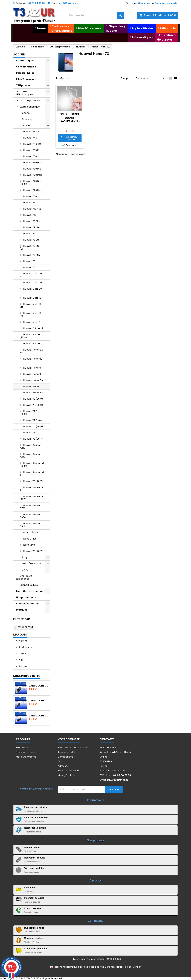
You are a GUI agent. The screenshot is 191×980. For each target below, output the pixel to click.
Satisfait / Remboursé (36, 817)
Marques (22, 610)
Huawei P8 (29, 261)
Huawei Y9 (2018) (33, 399)
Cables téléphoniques (24, 93)
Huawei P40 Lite (32, 144)
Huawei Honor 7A (33, 380)
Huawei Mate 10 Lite (30, 305)
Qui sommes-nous (34, 928)
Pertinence (151, 78)
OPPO (25, 570)
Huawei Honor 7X (33, 386)
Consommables (26, 67)
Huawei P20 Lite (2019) (30, 183)
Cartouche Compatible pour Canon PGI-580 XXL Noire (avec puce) (39, 686)
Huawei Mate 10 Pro (30, 314)
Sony (24, 557)
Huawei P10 (30, 215)
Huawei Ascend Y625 (31, 446)
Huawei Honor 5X (33, 393)
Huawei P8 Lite (31, 240)
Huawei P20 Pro (32, 169)
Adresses (63, 766)
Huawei (26, 125)
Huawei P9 (29, 234)
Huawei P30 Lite (32, 163)
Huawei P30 (30, 156)
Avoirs (61, 761)
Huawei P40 (30, 138)
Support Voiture (29, 585)
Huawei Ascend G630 (31, 516)
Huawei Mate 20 (33, 283)
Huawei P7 (29, 267)
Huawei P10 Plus (32, 209)
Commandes (65, 757)
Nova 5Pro (29, 545)
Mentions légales (33, 938)
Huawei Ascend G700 (31, 507)
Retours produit (66, 752)
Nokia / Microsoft (31, 564)
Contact (107, 739)
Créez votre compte (166, 3)
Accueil (19, 54)
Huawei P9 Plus (32, 221)
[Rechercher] (95, 15)
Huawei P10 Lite (32, 203)
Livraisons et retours (35, 807)
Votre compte (69, 739)
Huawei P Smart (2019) (31, 336)
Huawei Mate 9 (32, 322)
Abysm (23, 641)
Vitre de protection (31, 101)
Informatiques (25, 60)
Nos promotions (26, 597)
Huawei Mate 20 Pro (31, 275)
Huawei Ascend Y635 (31, 455)
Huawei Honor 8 (32, 374)
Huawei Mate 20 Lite (31, 290)
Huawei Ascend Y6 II (32, 474)
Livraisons (30, 888)
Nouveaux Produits (34, 858)
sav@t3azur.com (68, 3)
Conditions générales (36, 949)
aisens (22, 653)
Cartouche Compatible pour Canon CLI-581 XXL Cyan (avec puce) (39, 716)
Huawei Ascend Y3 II (32, 489)
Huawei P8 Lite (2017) (30, 247)
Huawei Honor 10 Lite (31, 360)
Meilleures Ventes (27, 676)
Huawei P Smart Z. (34, 328)
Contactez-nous (33, 908)
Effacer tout (24, 627)
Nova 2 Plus (30, 539)
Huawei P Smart (32, 344)
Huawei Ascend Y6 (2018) (32, 464)
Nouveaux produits (27, 752)
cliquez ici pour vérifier (128, 967)
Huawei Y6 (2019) (33, 426)
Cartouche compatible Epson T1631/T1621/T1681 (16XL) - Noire (39, 701)
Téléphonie (23, 85)
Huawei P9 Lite (31, 227)
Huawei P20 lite (32, 190)
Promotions (23, 748)
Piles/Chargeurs (26, 79)
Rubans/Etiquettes (28, 604)
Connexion (144, 3)
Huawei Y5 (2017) (33, 481)
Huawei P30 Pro (32, 150)
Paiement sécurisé (34, 898)
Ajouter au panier (69, 138)
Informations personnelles (73, 748)
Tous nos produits (34, 868)
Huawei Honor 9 (32, 368)
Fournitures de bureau (30, 591)
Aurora (23, 666)
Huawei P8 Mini (32, 255)
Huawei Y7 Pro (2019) (30, 413)
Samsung (27, 119)
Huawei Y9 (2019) (33, 405)
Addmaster (25, 647)
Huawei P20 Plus (33, 175)
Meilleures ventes (26, 757)
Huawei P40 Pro (32, 132)
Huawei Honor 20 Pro (31, 351)
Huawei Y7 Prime (33, 420)
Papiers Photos (25, 73)
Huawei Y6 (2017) (33, 439)
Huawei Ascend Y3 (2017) (32, 498)
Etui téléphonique (30, 107)
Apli (21, 660)
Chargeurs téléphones (24, 577)
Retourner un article (35, 828)
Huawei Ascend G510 (31, 525)
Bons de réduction (68, 771)
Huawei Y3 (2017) (33, 551)
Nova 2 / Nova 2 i (33, 533)
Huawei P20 (30, 196)
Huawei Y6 (29, 433)
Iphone (26, 113)
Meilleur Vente (32, 847)
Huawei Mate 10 (32, 298)
